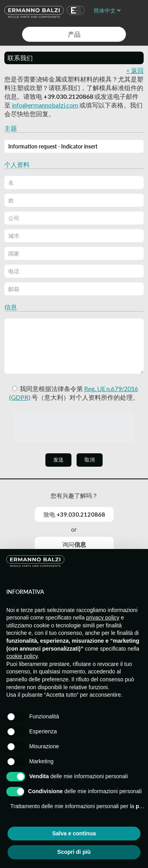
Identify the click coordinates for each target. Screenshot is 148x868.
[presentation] (74, 427)
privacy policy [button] (103, 618)
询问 (74, 544)
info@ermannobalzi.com (45, 105)
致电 (74, 514)
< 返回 (135, 70)
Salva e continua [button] (74, 833)
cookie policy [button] (22, 656)
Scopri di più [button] (74, 852)
